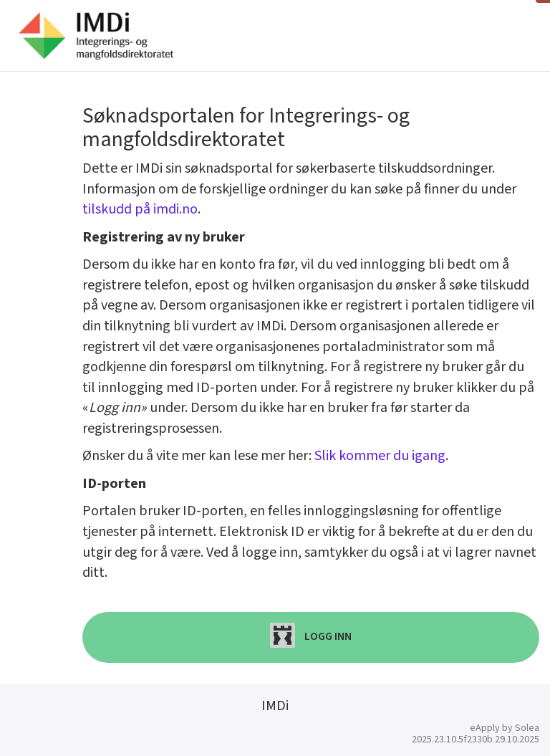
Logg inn (311, 635)
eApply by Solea (505, 728)
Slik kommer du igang (380, 456)
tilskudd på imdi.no (140, 209)
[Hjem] (96, 36)
